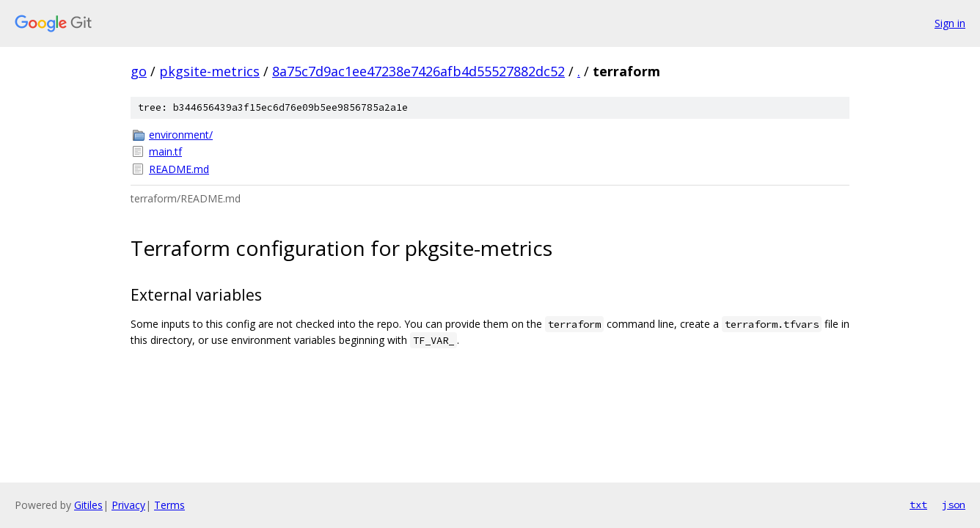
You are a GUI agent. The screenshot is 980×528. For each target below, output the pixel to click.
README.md (179, 169)
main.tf (165, 151)
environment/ (181, 135)
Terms (169, 505)
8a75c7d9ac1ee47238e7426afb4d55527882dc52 (418, 71)
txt (918, 505)
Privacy (128, 505)
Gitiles (88, 505)
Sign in (950, 23)
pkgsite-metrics (209, 71)
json (954, 505)
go (139, 71)
